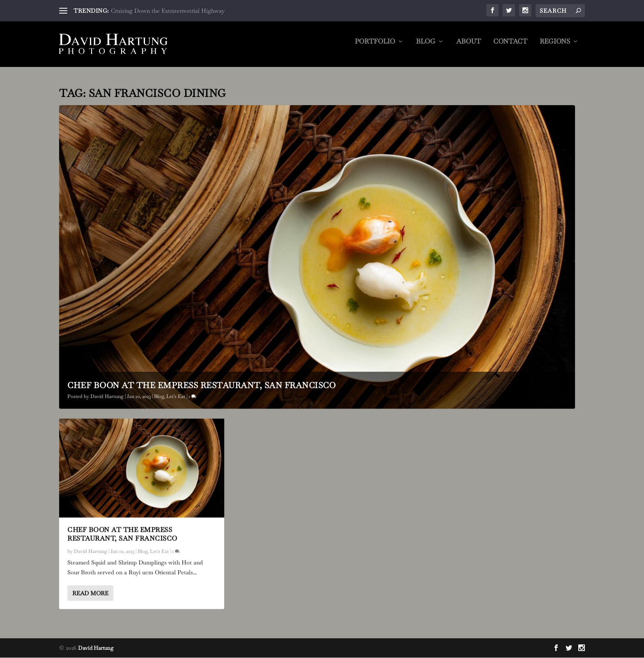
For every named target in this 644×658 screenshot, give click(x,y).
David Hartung (107, 396)
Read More (90, 594)
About (469, 47)
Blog (426, 47)
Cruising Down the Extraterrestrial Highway (168, 11)
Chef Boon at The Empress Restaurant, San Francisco (201, 385)
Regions (555, 47)
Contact (510, 47)
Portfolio (375, 47)
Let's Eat (176, 396)
